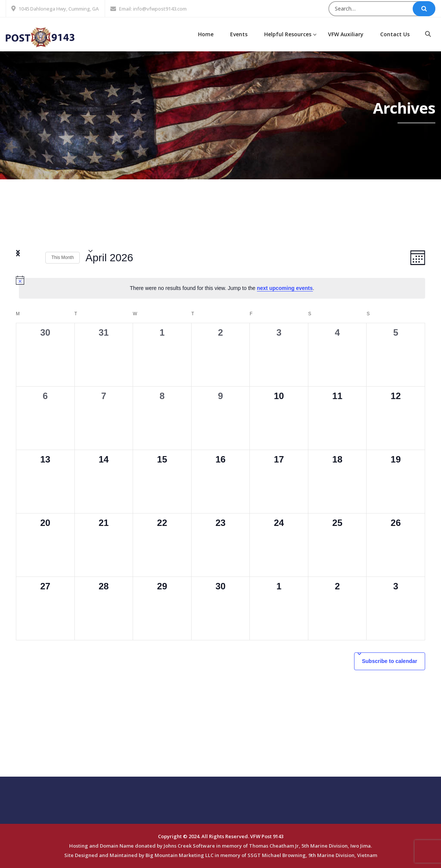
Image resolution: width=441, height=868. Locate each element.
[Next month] (35, 258)
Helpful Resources (288, 34)
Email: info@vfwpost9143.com (153, 9)
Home (206, 34)
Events (239, 34)
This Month (63, 257)
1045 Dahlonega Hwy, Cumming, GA (59, 9)
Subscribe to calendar (390, 661)
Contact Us (395, 34)
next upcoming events (285, 288)
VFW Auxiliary (346, 34)
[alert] (222, 288)
